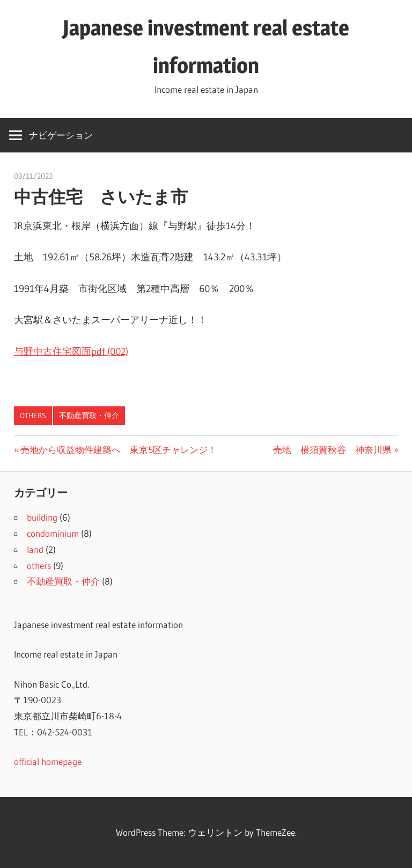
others (33, 415)
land (35, 549)
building (42, 517)
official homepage (48, 761)
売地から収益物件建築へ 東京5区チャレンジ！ (118, 450)
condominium (53, 533)
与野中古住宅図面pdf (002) (71, 352)
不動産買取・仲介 (89, 415)
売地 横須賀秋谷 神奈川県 (332, 450)
